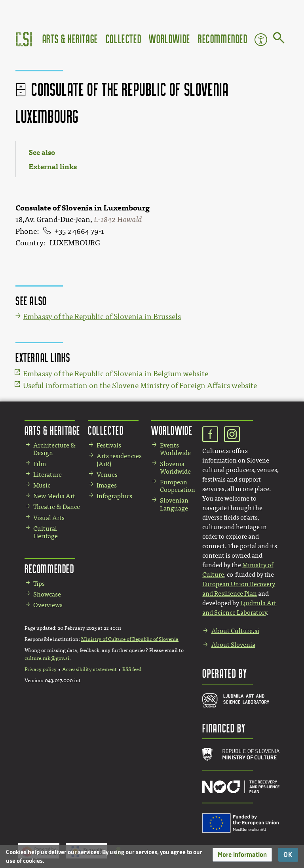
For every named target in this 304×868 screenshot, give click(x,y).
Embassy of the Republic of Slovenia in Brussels (102, 317)
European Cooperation (178, 486)
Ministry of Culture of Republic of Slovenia (130, 639)
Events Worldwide (175, 449)
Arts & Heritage (70, 39)
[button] (242, 855)
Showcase (47, 594)
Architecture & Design (54, 449)
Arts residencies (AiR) (119, 460)
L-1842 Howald (118, 220)
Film (40, 464)
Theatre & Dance (57, 507)
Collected (123, 39)
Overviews (48, 605)
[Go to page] (279, 39)
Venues (107, 475)
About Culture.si (235, 631)
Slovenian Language (174, 504)
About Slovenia (233, 645)
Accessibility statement (89, 669)
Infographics (114, 496)
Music (42, 485)
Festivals (109, 445)
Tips (39, 584)
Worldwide (169, 39)
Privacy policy (41, 669)
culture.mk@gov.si (47, 658)
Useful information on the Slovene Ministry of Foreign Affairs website (140, 386)
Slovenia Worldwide (175, 468)
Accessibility (261, 40)
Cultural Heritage (46, 532)
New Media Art (54, 496)
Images (107, 485)
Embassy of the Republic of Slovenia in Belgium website (116, 374)
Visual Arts (49, 518)
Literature (47, 475)
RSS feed (132, 669)
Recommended (223, 39)
